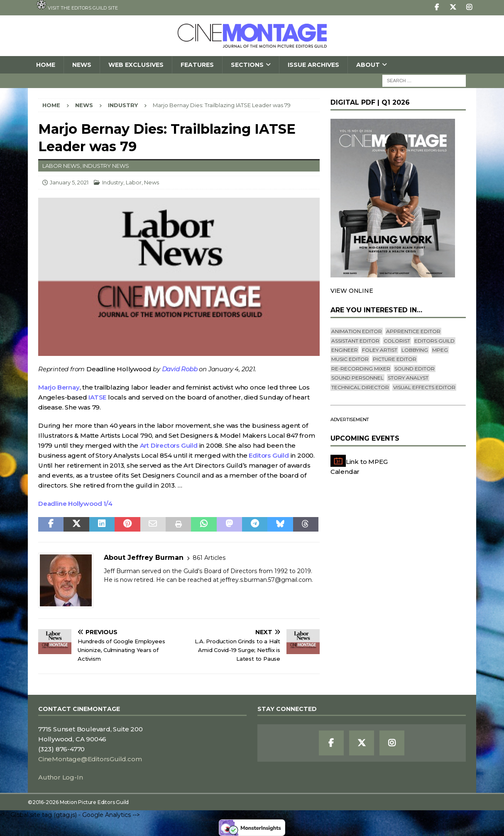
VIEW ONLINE (352, 291)
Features (197, 65)
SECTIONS (247, 65)
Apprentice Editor (413, 331)
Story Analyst (408, 378)
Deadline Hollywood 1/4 (75, 504)
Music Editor (350, 359)
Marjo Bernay (59, 387)
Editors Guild (269, 455)
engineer (345, 350)
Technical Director (360, 387)
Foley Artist (380, 350)
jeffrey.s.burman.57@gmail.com (266, 580)
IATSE (97, 397)
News (82, 65)
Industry (113, 182)
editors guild (434, 341)
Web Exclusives (136, 65)
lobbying (415, 350)
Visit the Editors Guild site (77, 5)
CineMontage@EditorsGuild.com (90, 759)
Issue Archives (313, 65)
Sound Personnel (357, 378)
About (368, 65)
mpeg (440, 350)
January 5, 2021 (69, 182)
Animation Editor (357, 331)
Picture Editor (395, 359)
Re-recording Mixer (361, 369)
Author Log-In (60, 777)
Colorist (397, 341)
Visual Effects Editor (424, 387)
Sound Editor (415, 369)
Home (46, 65)
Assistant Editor (355, 341)
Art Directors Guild (169, 445)
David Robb (180, 369)
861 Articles (209, 558)
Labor (134, 182)
